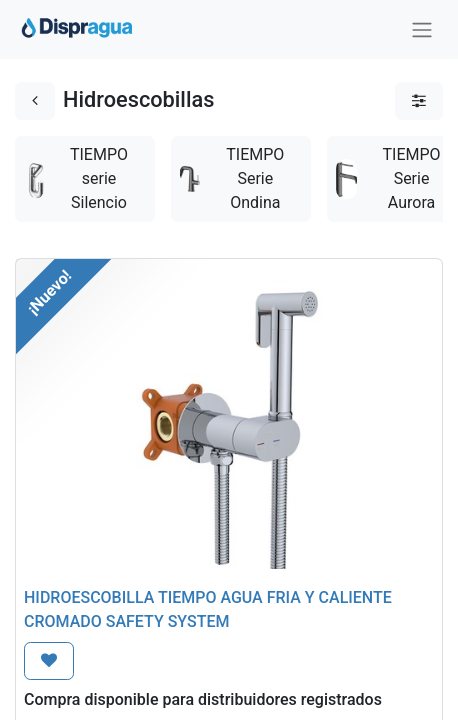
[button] (49, 661)
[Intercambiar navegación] (422, 29)
